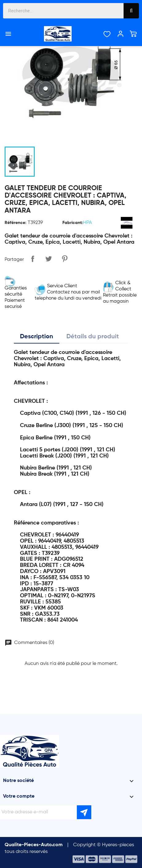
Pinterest (65, 259)
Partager (33, 259)
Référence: (16, 223)
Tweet (49, 259)
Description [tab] (37, 337)
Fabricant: (73, 223)
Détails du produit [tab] (93, 337)
